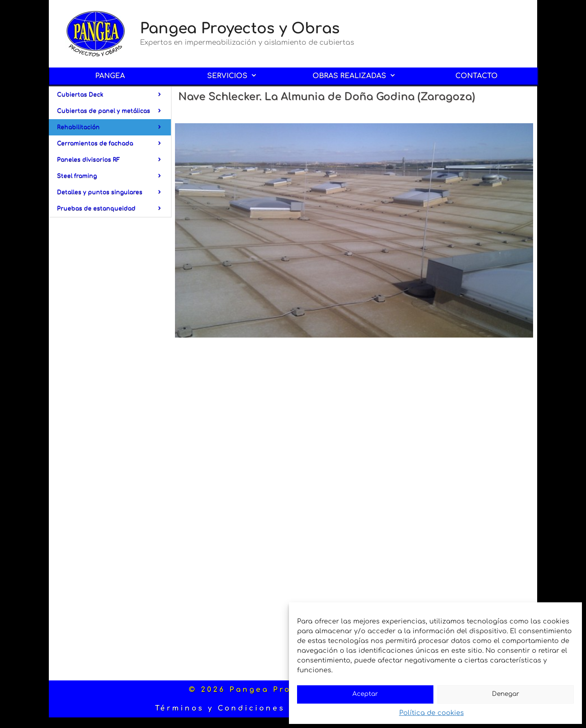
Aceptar (365, 694)
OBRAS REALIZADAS (360, 76)
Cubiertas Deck (114, 95)
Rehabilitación (114, 127)
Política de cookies (432, 713)
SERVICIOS (238, 76)
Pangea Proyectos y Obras (240, 28)
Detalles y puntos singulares (114, 192)
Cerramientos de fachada (114, 144)
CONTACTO (477, 76)
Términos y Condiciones (220, 708)
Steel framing (114, 176)
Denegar (506, 694)
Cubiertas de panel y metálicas (114, 111)
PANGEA (110, 76)
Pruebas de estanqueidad (114, 209)
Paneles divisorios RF (114, 160)
